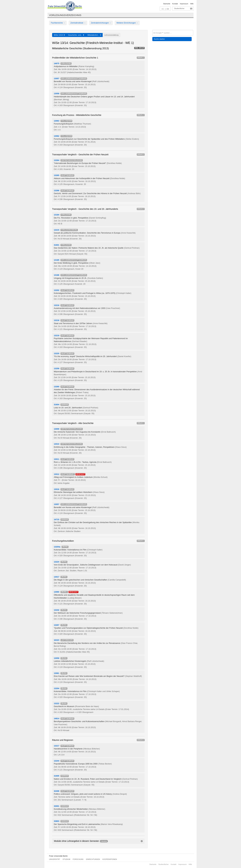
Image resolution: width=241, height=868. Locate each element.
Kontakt (175, 4)
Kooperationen (110, 859)
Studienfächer (179, 8)
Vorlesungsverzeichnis (65, 15)
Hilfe (192, 4)
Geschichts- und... (76, 35)
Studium (66, 859)
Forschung (78, 859)
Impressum (184, 4)
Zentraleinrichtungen (101, 23)
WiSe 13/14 (59, 35)
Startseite (167, 4)
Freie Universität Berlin (58, 856)
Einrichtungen (93, 859)
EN (168, 9)
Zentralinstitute (78, 23)
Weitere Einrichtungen (127, 23)
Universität (55, 859)
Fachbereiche (58, 23)
